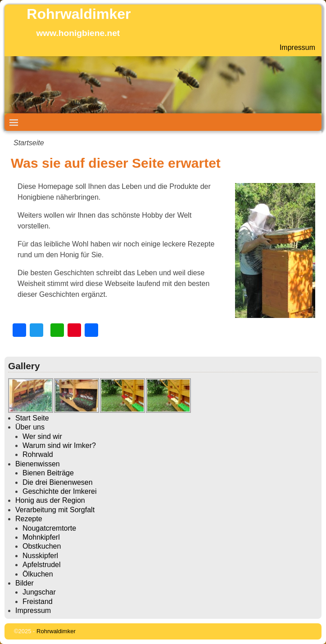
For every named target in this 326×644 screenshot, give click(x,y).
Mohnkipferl (41, 537)
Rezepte (29, 519)
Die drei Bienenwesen (58, 482)
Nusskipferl (40, 556)
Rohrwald (38, 454)
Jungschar (39, 592)
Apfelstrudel (42, 565)
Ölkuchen (38, 574)
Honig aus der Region (50, 500)
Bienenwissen (38, 464)
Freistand (38, 602)
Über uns (30, 427)
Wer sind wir (42, 436)
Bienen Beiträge (48, 473)
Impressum (297, 47)
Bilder (25, 583)
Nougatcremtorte (49, 528)
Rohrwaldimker (79, 14)
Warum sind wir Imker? (59, 445)
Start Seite (32, 418)
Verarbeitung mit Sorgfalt (55, 510)
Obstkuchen (42, 546)
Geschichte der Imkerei (60, 491)
